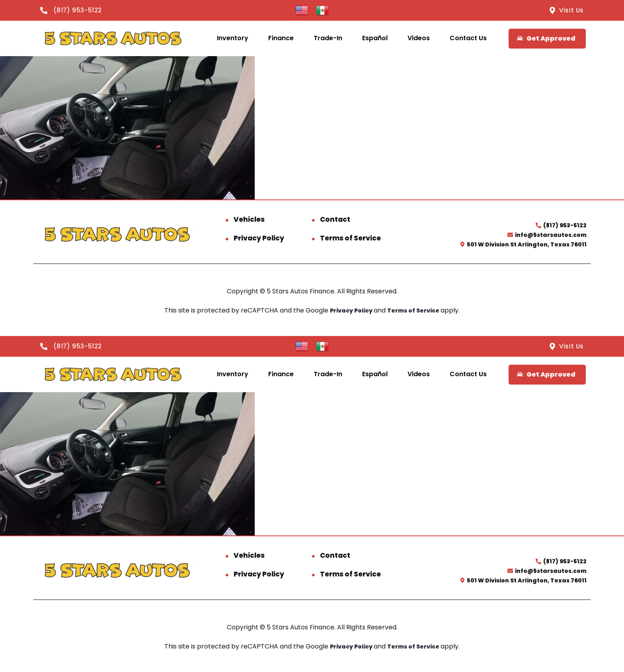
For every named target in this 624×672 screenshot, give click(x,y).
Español (375, 38)
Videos (419, 38)
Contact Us (468, 38)
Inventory (233, 38)
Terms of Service (350, 238)
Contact (335, 219)
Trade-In (328, 38)
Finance (281, 38)
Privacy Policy (259, 238)
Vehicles (249, 219)
